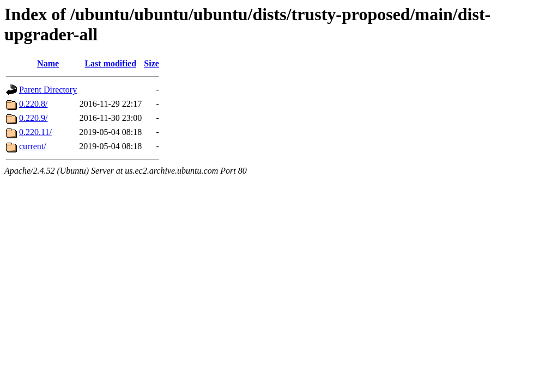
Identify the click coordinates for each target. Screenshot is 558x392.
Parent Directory (48, 90)
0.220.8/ (33, 104)
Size (151, 63)
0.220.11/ (35, 132)
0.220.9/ (33, 118)
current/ (33, 146)
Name (48, 63)
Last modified (110, 63)
